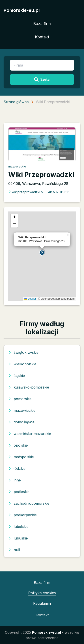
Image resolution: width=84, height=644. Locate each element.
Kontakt (42, 37)
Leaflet (30, 299)
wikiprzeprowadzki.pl (26, 192)
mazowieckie (17, 166)
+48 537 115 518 (58, 192)
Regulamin (42, 603)
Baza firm (42, 24)
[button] (42, 253)
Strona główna (16, 102)
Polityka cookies (42, 593)
